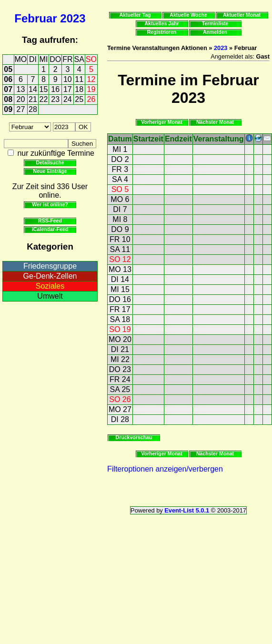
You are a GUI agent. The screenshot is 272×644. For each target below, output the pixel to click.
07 (8, 89)
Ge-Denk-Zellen (50, 276)
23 (55, 99)
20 (21, 99)
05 (8, 69)
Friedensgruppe (50, 266)
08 (8, 99)
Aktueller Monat (242, 15)
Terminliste (215, 23)
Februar (35, 18)
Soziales (50, 286)
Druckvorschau (134, 437)
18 (79, 89)
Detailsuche (50, 162)
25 (79, 99)
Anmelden (215, 32)
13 (21, 89)
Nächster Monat (215, 122)
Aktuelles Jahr (161, 23)
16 (55, 89)
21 (33, 99)
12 (91, 79)
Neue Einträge (50, 171)
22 (44, 99)
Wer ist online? (50, 204)
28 (33, 109)
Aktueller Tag (135, 15)
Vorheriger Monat (162, 122)
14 (33, 89)
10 (68, 79)
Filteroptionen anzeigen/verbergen (165, 469)
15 (44, 89)
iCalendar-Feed (50, 229)
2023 (73, 18)
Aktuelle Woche (188, 15)
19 (91, 89)
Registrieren (162, 32)
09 (8, 109)
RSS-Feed (50, 221)
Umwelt (50, 296)
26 (91, 99)
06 (8, 79)
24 (68, 99)
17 (68, 89)
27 (21, 109)
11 (79, 79)
